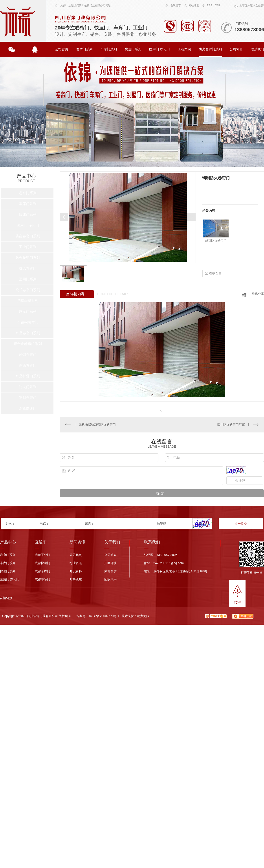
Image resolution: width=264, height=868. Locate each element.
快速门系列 (133, 49)
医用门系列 (28, 279)
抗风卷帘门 (28, 268)
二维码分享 (256, 294)
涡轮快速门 (28, 408)
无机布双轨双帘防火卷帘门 (97, 425)
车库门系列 (109, 49)
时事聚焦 (76, 579)
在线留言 (176, 5)
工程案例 (184, 49)
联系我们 (257, 49)
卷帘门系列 (84, 49)
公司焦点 (76, 555)
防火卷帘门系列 (210, 49)
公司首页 (62, 49)
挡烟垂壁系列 (28, 301)
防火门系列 (28, 387)
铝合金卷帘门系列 (28, 344)
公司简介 (236, 49)
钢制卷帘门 (28, 398)
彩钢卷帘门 (28, 355)
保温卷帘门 (28, 365)
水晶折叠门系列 (28, 376)
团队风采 (110, 579)
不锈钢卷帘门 (28, 322)
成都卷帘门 (42, 579)
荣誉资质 (110, 571)
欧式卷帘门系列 (28, 290)
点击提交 (241, 524)
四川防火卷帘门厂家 (231, 425)
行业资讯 (76, 563)
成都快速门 (42, 563)
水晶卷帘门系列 (28, 333)
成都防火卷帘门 (216, 241)
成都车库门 (42, 571)
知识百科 (76, 571)
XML (218, 5)
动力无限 (143, 616)
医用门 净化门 (159, 49)
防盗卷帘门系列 (28, 236)
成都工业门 (42, 555)
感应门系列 (28, 311)
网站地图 (194, 5)
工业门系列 (28, 247)
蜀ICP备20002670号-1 (104, 616)
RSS (210, 5)
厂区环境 (110, 563)
